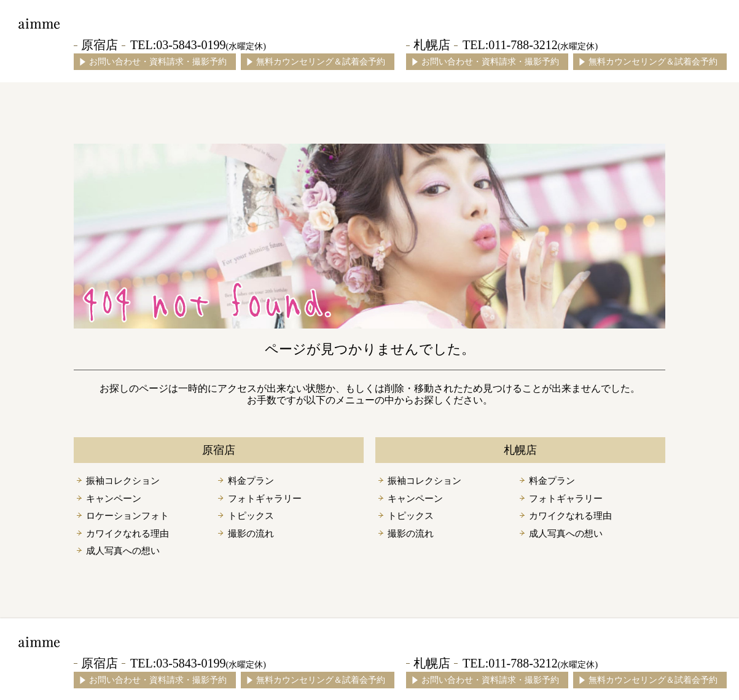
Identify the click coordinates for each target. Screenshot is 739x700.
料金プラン (251, 481)
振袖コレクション (123, 481)
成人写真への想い (123, 551)
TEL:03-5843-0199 (198, 45)
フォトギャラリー (265, 499)
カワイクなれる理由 (127, 534)
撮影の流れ (251, 534)
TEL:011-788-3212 (530, 45)
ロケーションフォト (127, 516)
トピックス (251, 516)
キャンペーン (114, 499)
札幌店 (432, 45)
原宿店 (100, 45)
